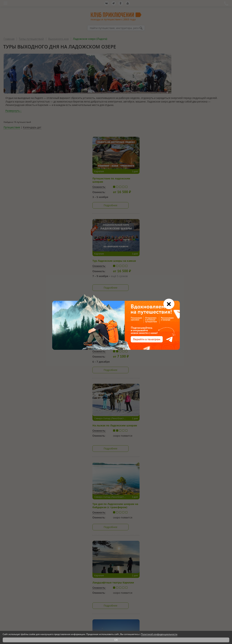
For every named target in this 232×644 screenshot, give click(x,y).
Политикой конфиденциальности (159, 634)
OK (116, 640)
